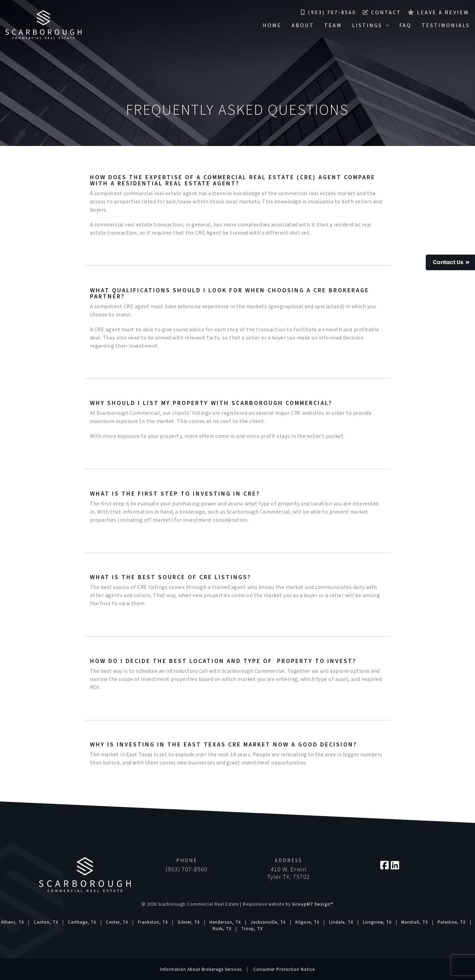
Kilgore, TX (307, 922)
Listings (367, 25)
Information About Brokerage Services (201, 969)
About (303, 25)
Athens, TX (13, 922)
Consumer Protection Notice (284, 969)
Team (333, 25)
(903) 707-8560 (328, 13)
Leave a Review (439, 13)
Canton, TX (46, 922)
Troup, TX (252, 929)
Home (272, 25)
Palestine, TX (452, 922)
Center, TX (117, 922)
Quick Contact (450, 262)
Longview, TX (377, 922)
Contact (382, 13)
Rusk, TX (222, 929)
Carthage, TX (82, 922)
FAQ (405, 25)
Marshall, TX (415, 922)
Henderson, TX (225, 922)
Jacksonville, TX (268, 922)
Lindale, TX (341, 922)
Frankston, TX (153, 922)
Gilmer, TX (189, 922)
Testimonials (446, 25)
